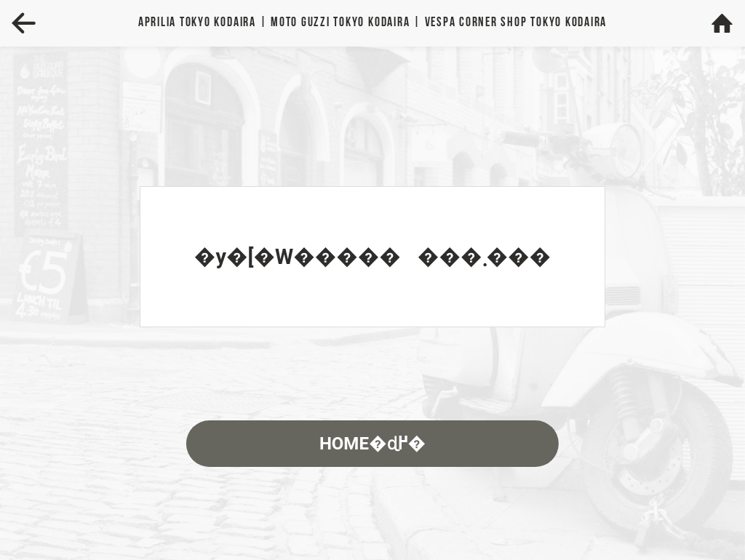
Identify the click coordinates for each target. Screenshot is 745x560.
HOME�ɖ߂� (372, 444)
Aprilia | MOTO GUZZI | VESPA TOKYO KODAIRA (372, 23)
